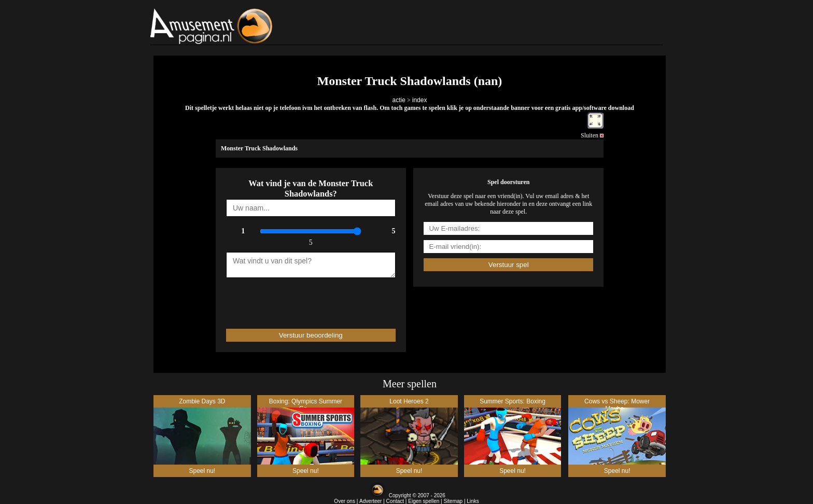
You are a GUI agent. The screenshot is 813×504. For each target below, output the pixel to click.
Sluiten (592, 135)
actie (399, 100)
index (420, 100)
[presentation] (287, 299)
